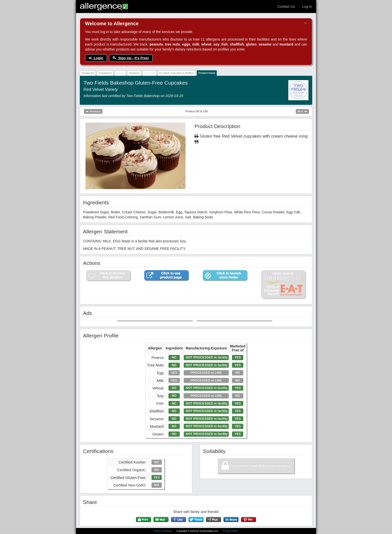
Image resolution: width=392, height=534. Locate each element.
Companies (105, 73)
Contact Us (286, 7)
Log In (307, 7)
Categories (88, 73)
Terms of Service (163, 531)
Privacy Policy (230, 531)
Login (96, 58)
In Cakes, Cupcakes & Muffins (177, 73)
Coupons (134, 73)
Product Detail (207, 73)
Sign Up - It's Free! (131, 58)
